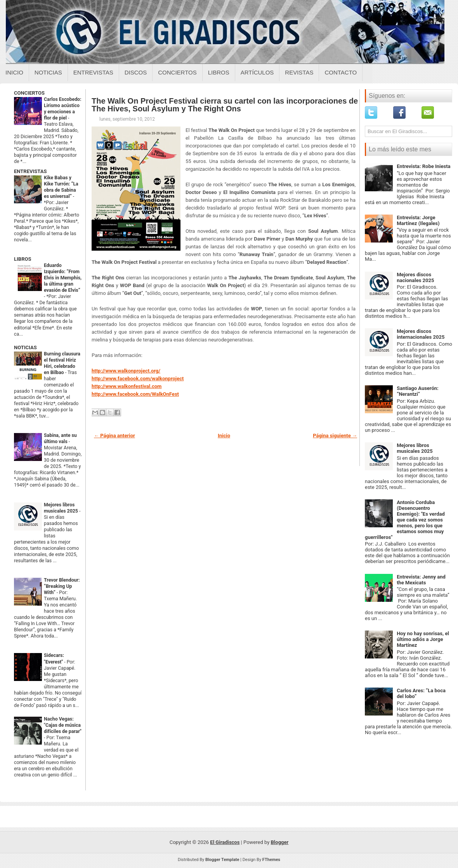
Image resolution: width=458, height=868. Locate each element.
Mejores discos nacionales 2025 (415, 277)
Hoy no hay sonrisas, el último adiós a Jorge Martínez (423, 639)
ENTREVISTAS (30, 171)
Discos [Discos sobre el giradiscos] (136, 72)
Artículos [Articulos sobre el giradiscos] (257, 72)
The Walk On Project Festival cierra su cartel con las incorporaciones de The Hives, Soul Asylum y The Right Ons (225, 105)
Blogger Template (222, 860)
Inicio (14, 72)
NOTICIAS (25, 347)
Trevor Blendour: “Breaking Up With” (62, 586)
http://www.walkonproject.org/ (126, 371)
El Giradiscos (225, 842)
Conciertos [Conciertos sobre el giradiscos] (177, 72)
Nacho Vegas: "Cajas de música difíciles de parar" (63, 725)
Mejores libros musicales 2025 (415, 448)
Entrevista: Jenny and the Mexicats (421, 580)
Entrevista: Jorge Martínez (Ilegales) (418, 220)
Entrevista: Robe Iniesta (423, 166)
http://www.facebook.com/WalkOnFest (135, 394)
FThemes (271, 860)
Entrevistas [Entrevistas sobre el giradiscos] (93, 72)
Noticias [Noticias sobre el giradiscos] (48, 72)
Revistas (299, 72)
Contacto (341, 72)
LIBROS (23, 259)
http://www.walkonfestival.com (127, 386)
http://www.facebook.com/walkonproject (138, 379)
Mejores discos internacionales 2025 (421, 334)
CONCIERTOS (29, 93)
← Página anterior (114, 436)
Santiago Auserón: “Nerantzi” (418, 391)
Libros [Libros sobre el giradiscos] (219, 72)
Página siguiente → (335, 436)
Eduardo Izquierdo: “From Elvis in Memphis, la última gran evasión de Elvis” (63, 278)
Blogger (280, 842)
